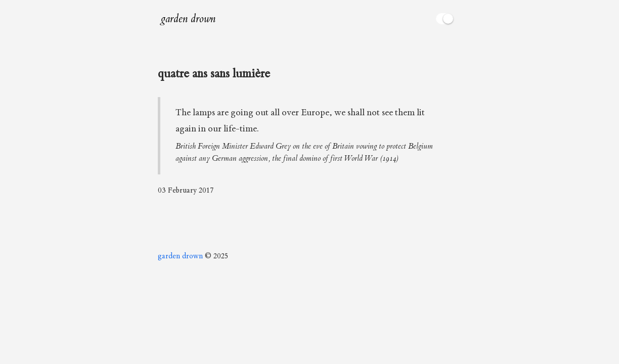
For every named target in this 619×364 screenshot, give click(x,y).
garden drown (188, 19)
